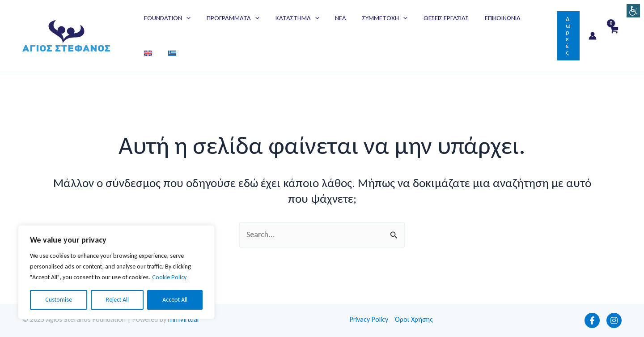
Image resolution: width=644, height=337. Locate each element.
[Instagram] (614, 320)
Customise (59, 300)
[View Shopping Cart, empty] (614, 36)
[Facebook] (592, 320)
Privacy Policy (369, 319)
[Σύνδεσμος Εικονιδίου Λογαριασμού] (593, 36)
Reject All (117, 300)
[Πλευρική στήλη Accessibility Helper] (633, 11)
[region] (116, 272)
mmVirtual (183, 319)
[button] (568, 36)
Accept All (175, 300)
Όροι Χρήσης (414, 319)
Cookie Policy (169, 277)
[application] (185, 18)
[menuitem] (521, 18)
